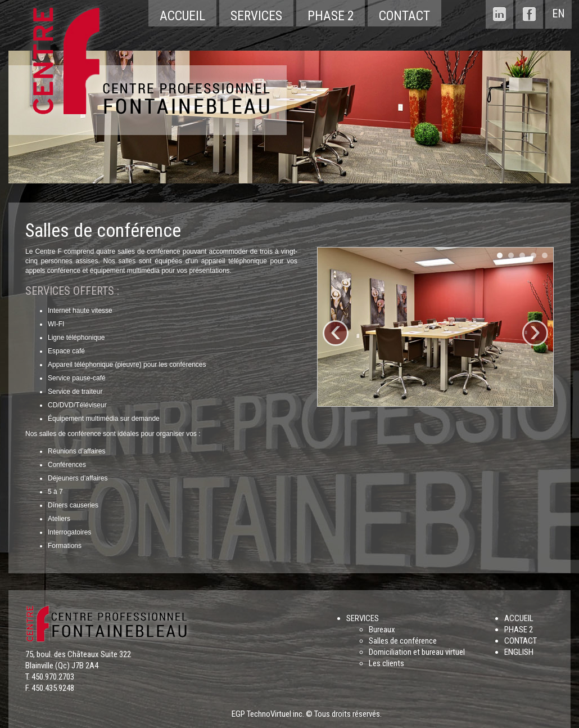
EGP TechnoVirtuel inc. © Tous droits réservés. (307, 714)
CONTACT (521, 641)
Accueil (182, 16)
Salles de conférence (403, 641)
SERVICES (363, 618)
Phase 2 (331, 16)
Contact (404, 16)
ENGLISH (519, 652)
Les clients (386, 663)
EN (558, 14)
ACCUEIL (519, 618)
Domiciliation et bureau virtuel (417, 652)
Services (256, 16)
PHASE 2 (519, 630)
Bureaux (382, 630)
